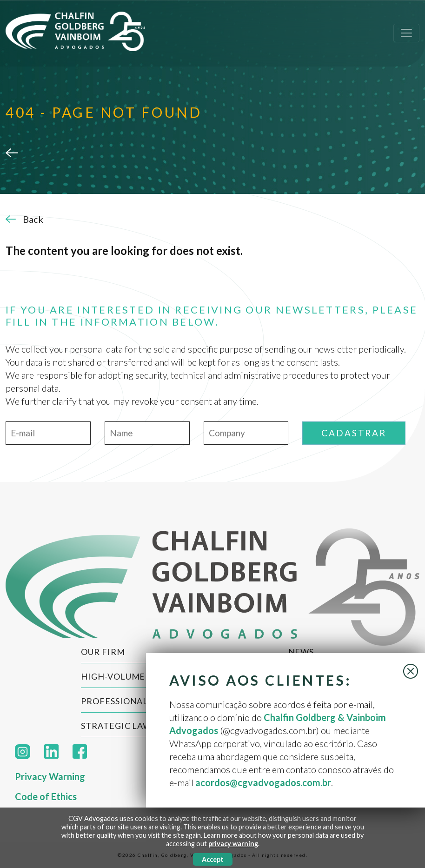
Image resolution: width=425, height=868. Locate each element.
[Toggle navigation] (406, 33)
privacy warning (233, 844)
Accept (213, 859)
